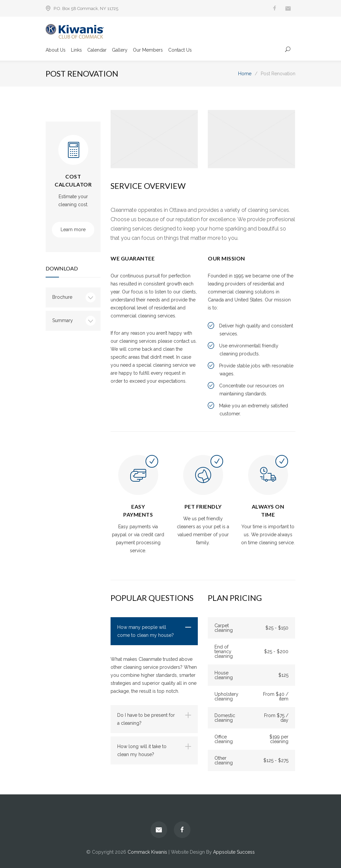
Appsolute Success (234, 852)
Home (245, 74)
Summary (63, 320)
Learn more (73, 229)
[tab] (154, 631)
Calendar (97, 50)
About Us (56, 50)
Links (76, 50)
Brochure (62, 297)
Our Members (148, 50)
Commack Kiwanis (147, 852)
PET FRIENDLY (203, 506)
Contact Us (180, 50)
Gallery (120, 50)
